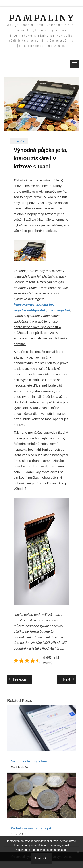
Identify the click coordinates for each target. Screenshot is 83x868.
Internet (19, 141)
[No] (77, 852)
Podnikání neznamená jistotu (34, 828)
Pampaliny (42, 18)
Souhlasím (41, 858)
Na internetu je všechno (29, 761)
